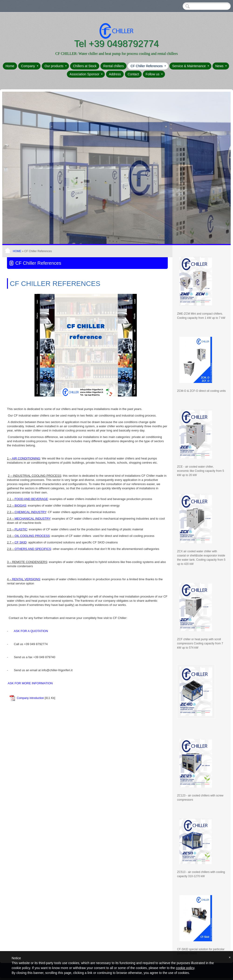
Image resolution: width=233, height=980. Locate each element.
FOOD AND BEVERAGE (31, 499)
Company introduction (30, 698)
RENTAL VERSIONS (26, 579)
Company (30, 66)
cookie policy (185, 968)
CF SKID (21, 542)
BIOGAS (21, 506)
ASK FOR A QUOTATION (31, 631)
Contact (133, 74)
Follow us (154, 74)
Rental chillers (113, 66)
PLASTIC (21, 529)
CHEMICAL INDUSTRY (31, 512)
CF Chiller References (148, 66)
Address (115, 74)
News (221, 66)
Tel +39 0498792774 (116, 44)
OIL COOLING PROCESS (32, 536)
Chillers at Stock (85, 66)
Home (10, 66)
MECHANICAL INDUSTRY (33, 519)
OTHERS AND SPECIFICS (33, 549)
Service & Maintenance (191, 66)
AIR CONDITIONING (26, 458)
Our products (56, 66)
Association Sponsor (86, 74)
